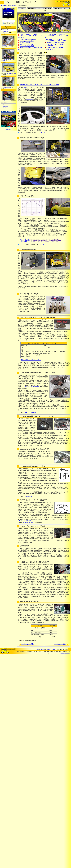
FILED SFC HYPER (28, 522)
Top (1, 6)
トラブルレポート (29, 496)
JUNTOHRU (29, 99)
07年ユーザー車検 (8, 87)
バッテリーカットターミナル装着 (29, 34)
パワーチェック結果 (25, 43)
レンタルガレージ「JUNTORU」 (31, 387)
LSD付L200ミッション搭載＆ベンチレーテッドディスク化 (40, 85)
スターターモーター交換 (26, 44)
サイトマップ (6, 107)
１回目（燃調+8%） (25, 240)
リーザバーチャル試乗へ (28, 644)
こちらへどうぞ (40, 133)
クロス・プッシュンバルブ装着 (55, 44)
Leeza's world (13, 6)
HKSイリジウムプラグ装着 (27, 46)
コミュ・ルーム (6, 105)
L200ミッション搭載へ (60, 644)
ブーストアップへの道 (31, 413)
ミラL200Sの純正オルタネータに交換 (56, 41)
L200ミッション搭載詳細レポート (30, 39)
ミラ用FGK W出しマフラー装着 (55, 47)
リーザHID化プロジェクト (6, 46)
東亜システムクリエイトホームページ (31, 360)
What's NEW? (6, 31)
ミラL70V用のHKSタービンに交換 (55, 34)
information (5, 106)
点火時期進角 (50, 46)
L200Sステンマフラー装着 (27, 41)
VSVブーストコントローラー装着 (55, 42)
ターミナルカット (8, 101)
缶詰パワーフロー (51, 49)
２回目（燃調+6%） (25, 242)
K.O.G (6, 6)
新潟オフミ (27, 87)
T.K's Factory (8, 129)
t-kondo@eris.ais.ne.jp (65, 653)
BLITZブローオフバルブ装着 (54, 39)
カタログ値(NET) (24, 239)
